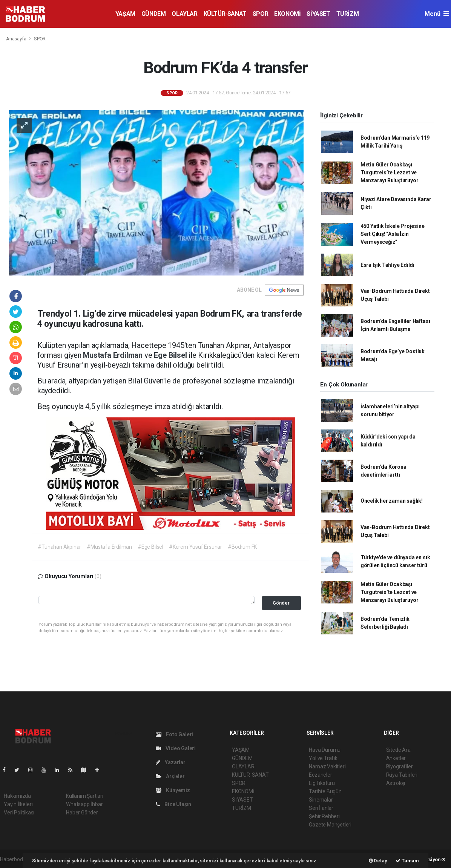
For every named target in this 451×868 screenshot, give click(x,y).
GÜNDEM (154, 14)
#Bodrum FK (242, 547)
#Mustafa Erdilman (109, 547)
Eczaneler (320, 775)
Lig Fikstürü (322, 783)
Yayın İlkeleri (18, 804)
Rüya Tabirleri (402, 775)
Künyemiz (173, 790)
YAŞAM (125, 14)
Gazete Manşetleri (330, 825)
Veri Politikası (19, 813)
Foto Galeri (175, 734)
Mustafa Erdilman (114, 355)
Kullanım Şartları (85, 796)
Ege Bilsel (171, 355)
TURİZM (348, 14)
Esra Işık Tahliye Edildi (387, 265)
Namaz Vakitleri (327, 766)
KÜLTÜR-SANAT (225, 14)
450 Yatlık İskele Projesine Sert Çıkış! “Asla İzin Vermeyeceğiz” (393, 234)
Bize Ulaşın (174, 804)
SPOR (260, 14)
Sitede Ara (398, 750)
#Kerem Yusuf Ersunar (196, 547)
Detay (378, 861)
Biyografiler (400, 766)
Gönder (281, 603)
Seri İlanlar (321, 808)
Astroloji (396, 783)
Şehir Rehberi (324, 816)
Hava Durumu (325, 750)
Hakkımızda (17, 796)
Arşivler (170, 776)
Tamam (407, 861)
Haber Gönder (82, 813)
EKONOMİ (287, 14)
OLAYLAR (184, 14)
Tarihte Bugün (325, 791)
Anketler (396, 758)
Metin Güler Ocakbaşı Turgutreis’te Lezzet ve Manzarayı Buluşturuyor (390, 172)
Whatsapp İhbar (84, 804)
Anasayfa (17, 39)
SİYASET (318, 14)
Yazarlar (171, 762)
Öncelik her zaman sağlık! (392, 501)
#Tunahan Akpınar (59, 547)
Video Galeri (176, 748)
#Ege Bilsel (150, 547)
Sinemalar (321, 800)
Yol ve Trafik (323, 758)
